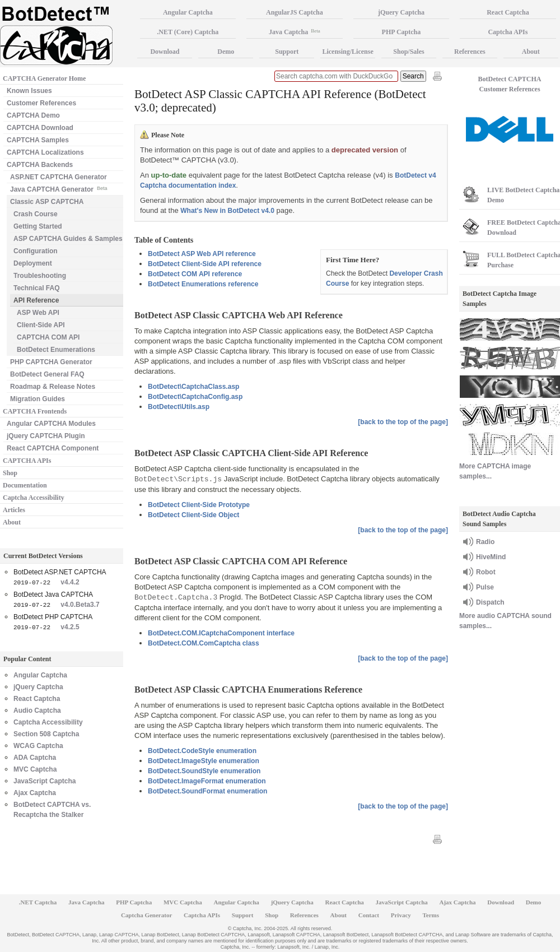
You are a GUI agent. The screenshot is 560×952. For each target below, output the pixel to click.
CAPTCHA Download (40, 128)
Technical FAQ (36, 288)
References (470, 52)
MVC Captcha (35, 769)
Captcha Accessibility (34, 498)
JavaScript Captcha (45, 781)
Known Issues (29, 91)
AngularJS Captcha (295, 12)
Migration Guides (38, 399)
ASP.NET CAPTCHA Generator (59, 177)
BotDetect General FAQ (47, 374)
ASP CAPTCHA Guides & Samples (68, 239)
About (12, 522)
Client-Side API (41, 325)
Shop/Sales (409, 52)
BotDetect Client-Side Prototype (199, 505)
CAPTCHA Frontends (35, 411)
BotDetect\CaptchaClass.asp (193, 387)
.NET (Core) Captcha (188, 32)
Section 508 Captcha (46, 734)
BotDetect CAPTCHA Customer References (510, 84)
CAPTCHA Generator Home (44, 78)
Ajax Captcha (35, 793)
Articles (14, 510)
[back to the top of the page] (403, 422)
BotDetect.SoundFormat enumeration (207, 791)
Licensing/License (347, 52)
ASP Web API (38, 313)
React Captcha (37, 699)
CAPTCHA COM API (48, 337)
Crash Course (36, 214)
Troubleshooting (40, 276)
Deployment (33, 263)
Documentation (25, 485)
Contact (369, 915)
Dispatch (490, 602)
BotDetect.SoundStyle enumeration (204, 771)
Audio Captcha (37, 710)
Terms (431, 915)
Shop (10, 473)
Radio (485, 542)
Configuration (36, 251)
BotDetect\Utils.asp (179, 407)
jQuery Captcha (38, 687)
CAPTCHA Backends (40, 165)
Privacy (401, 915)
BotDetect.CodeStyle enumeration (202, 751)
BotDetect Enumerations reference (203, 284)
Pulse (485, 587)
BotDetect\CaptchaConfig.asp (195, 397)
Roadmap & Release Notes (53, 387)
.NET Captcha (38, 902)
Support (287, 52)
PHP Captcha (402, 32)
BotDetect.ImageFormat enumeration (207, 781)
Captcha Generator (146, 915)
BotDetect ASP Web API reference (202, 254)
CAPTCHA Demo (33, 115)
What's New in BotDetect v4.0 (227, 211)
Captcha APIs (202, 915)
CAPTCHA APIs (27, 461)
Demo (226, 52)
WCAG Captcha (38, 746)
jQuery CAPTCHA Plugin (46, 436)
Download (165, 52)
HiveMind (491, 557)
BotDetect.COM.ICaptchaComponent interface (221, 633)
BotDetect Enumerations (56, 350)
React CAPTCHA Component (53, 448)
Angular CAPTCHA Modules (51, 424)
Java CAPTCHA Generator (59, 189)
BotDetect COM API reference (195, 274)
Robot (486, 572)
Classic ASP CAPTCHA (47, 202)
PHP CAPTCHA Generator (51, 362)
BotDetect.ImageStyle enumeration (204, 761)
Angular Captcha (40, 675)
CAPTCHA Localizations (45, 152)
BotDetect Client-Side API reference (205, 264)
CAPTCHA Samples (38, 140)
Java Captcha (295, 32)
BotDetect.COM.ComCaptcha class (204, 643)
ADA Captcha (35, 758)
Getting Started (38, 226)
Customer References (41, 103)
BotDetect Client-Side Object (193, 515)
